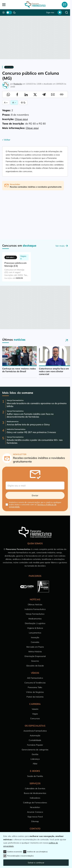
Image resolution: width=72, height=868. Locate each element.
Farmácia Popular (35, 745)
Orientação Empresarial (35, 656)
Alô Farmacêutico (35, 678)
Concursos (35, 718)
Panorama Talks (35, 687)
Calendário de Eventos (35, 788)
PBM (35, 764)
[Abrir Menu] (9, 5)
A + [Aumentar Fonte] (6, 102)
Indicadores (35, 798)
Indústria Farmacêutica (35, 609)
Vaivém (35, 709)
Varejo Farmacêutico (35, 614)
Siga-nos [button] (50, 12)
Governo (35, 661)
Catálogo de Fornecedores (35, 803)
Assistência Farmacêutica (35, 731)
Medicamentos (35, 619)
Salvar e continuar (36, 863)
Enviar (35, 495)
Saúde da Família (35, 776)
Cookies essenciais (13, 852)
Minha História (35, 652)
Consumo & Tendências (35, 683)
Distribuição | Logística (35, 623)
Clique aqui (21, 119)
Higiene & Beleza (35, 628)
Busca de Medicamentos (35, 793)
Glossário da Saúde (35, 666)
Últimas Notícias (35, 605)
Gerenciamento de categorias (35, 750)
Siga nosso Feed (35, 817)
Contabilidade (35, 740)
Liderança (35, 759)
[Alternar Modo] (23, 102)
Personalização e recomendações (19, 856)
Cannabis (35, 642)
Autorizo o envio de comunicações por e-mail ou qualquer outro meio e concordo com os (35, 505)
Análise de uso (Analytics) (35, 852)
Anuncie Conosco (35, 812)
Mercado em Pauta (35, 647)
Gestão (35, 754)
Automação (35, 736)
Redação (18, 84)
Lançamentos (35, 633)
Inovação (35, 637)
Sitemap (35, 821)
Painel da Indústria (35, 697)
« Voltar (6, 140)
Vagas (35, 714)
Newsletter (35, 807)
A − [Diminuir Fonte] (14, 102)
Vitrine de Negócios (35, 692)
